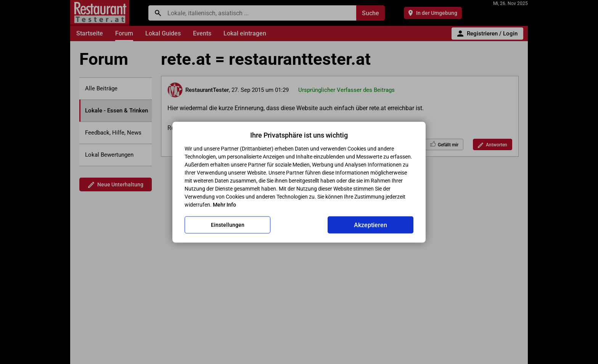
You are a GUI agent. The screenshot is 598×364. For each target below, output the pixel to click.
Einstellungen (228, 225)
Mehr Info (224, 204)
